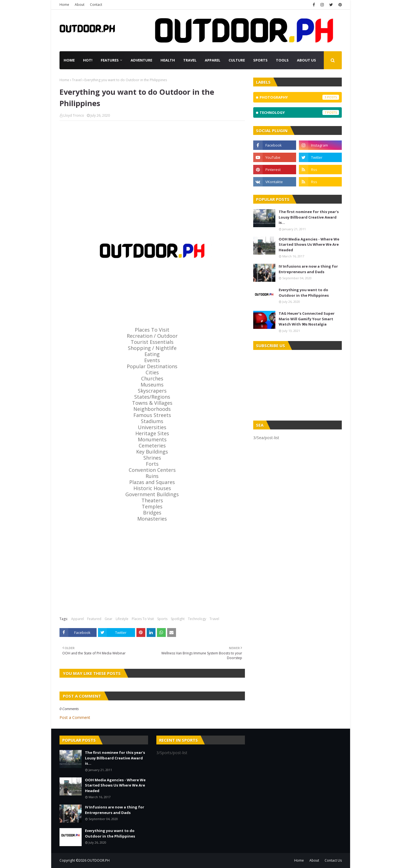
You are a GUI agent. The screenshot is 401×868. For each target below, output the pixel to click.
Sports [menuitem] (260, 60)
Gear (108, 619)
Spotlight (178, 619)
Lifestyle (122, 619)
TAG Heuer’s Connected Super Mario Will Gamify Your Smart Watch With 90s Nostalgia (307, 319)
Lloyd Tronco (74, 115)
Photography (299, 97)
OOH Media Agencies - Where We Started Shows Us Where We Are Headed (309, 244)
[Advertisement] (152, 165)
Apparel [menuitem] (213, 60)
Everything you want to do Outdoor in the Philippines (304, 293)
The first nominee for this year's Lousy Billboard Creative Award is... (309, 217)
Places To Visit (143, 619)
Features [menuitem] (110, 60)
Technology (197, 619)
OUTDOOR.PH (98, 860)
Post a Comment (75, 717)
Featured (94, 619)
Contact (96, 5)
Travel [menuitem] (190, 60)
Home (64, 5)
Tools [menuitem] (282, 60)
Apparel (77, 619)
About (80, 5)
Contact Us (333, 860)
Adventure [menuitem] (141, 60)
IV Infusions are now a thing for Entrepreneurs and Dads (308, 269)
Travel (77, 80)
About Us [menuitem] (306, 60)
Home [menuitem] (69, 60)
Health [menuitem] (168, 60)
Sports (162, 619)
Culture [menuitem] (237, 60)
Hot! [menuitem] (88, 60)
